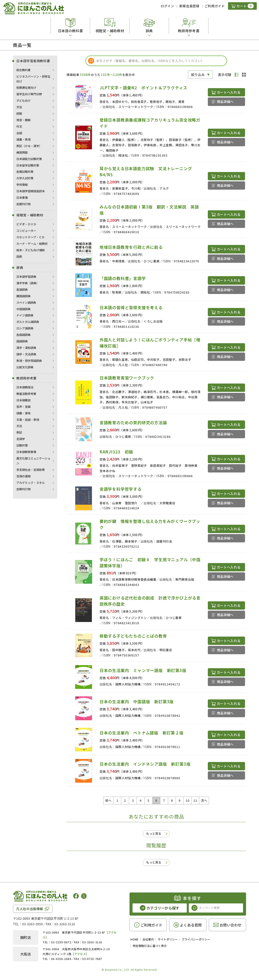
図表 (19, 256)
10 (187, 800)
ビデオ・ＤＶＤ (26, 224)
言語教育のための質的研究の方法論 (133, 423)
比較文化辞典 (25, 367)
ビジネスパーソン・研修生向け (33, 79)
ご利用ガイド (215, 6)
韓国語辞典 (23, 296)
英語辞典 (22, 290)
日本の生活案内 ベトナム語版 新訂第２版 (142, 733)
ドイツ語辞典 (25, 315)
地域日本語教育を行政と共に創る (131, 247)
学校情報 (22, 185)
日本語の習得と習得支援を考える (131, 307)
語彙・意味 (23, 413)
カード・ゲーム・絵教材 (32, 244)
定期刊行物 (23, 204)
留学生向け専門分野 (29, 94)
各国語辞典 (23, 335)
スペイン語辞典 (26, 302)
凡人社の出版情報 (30, 909)
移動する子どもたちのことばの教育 (133, 636)
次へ (204, 800)
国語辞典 (22, 341)
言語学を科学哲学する (121, 489)
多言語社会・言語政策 (31, 470)
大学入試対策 (25, 178)
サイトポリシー (168, 939)
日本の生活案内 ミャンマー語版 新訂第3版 (143, 670)
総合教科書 (23, 70)
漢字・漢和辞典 (26, 348)
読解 (19, 113)
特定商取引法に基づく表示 (150, 946)
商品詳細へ (225, 102)
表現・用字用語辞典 (29, 361)
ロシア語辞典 (25, 328)
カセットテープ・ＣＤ (30, 237)
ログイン (167, 6)
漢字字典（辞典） (28, 283)
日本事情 (22, 198)
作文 (19, 126)
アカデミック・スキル (31, 483)
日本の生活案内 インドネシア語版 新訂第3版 (145, 764)
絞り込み (198, 75)
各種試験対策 (25, 172)
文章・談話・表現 (28, 420)
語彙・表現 (23, 139)
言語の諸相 (23, 476)
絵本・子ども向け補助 (31, 250)
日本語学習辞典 (26, 277)
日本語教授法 (25, 387)
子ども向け (23, 100)
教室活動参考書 (26, 394)
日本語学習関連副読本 (31, 191)
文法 (19, 107)
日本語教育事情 (26, 452)
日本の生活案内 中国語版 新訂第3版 (137, 702)
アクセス (80, 954)
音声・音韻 (23, 407)
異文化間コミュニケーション (33, 461)
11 (195, 800)
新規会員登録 (189, 6)
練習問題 (22, 152)
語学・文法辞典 (26, 354)
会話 (19, 133)
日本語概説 (23, 400)
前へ (108, 800)
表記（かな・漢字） (29, 146)
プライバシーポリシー (196, 939)
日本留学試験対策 (28, 165)
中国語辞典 (23, 309)
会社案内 (148, 939)
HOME (134, 939)
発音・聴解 (23, 120)
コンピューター (26, 231)
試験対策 (22, 445)
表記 (19, 432)
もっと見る (154, 833)
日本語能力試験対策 (29, 159)
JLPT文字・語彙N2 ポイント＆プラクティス (146, 88)
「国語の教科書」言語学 (123, 278)
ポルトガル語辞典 (28, 322)
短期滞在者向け (26, 88)
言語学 (21, 439)
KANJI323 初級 (118, 452)
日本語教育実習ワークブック (127, 378)
